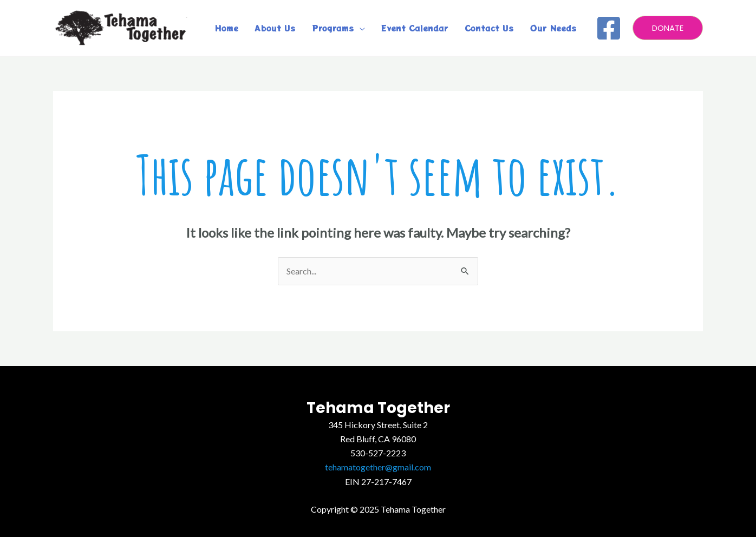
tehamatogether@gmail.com (378, 467)
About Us (275, 28)
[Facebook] (609, 28)
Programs (333, 28)
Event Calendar (415, 28)
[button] (668, 28)
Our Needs (553, 28)
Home (227, 28)
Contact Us (489, 28)
